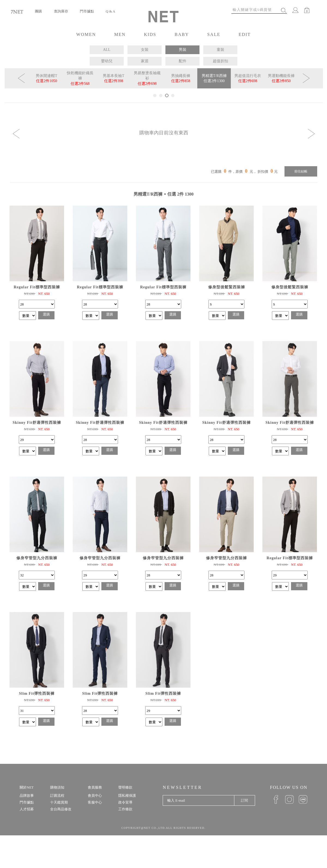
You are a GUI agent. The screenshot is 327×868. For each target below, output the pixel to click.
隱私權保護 (127, 796)
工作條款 (125, 809)
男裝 (183, 50)
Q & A (110, 11)
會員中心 (95, 796)
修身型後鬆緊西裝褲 (227, 287)
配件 (183, 61)
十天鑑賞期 (59, 802)
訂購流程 (57, 796)
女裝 (145, 50)
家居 (145, 61)
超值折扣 (220, 61)
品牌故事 (27, 796)
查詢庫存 (61, 11)
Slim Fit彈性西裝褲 (37, 694)
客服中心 (95, 802)
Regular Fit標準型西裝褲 (37, 287)
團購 (38, 11)
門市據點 (87, 11)
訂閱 (244, 800)
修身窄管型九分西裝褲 (37, 558)
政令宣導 (125, 802)
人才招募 (27, 809)
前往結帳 (301, 171)
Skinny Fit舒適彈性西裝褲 (37, 423)
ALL (107, 50)
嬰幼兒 (107, 61)
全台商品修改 (61, 809)
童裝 (220, 50)
